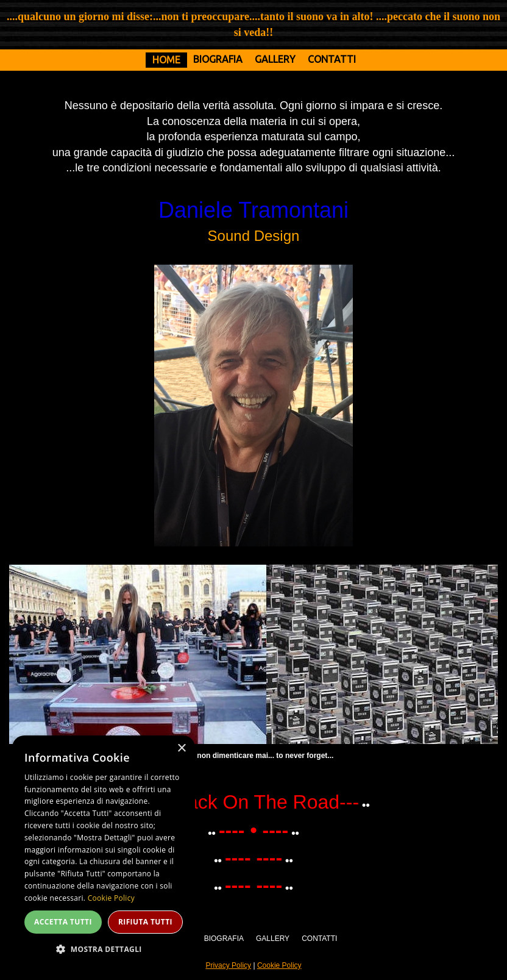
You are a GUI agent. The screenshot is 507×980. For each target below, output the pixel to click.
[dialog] (104, 852)
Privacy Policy (228, 965)
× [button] (181, 749)
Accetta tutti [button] (63, 922)
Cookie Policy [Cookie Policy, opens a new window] (111, 898)
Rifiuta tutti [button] (145, 922)
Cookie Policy (279, 965)
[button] (104, 949)
